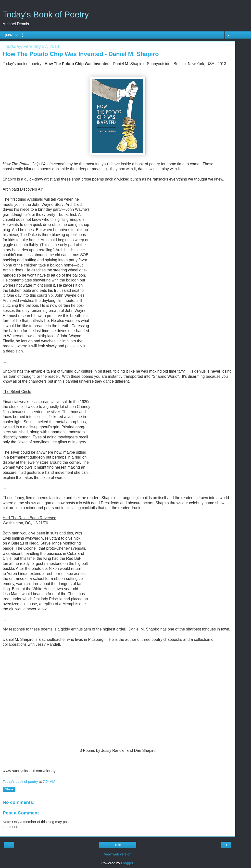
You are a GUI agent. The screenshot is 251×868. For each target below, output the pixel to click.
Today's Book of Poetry (46, 14)
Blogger (127, 863)
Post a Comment (21, 813)
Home (118, 845)
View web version (118, 854)
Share (9, 789)
